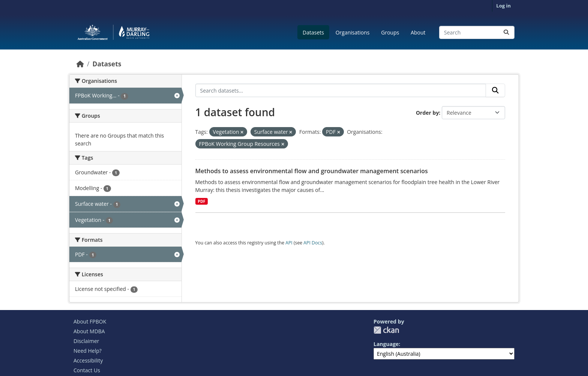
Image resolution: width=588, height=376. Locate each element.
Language (386, 344)
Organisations (353, 32)
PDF (201, 201)
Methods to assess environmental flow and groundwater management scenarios (312, 171)
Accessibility (88, 360)
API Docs (313, 243)
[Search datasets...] (477, 32)
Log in (503, 6)
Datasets (313, 32)
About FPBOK (90, 321)
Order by (427, 113)
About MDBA (89, 331)
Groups (390, 32)
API (289, 243)
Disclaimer (86, 341)
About (418, 32)
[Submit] (506, 32)
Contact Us (87, 370)
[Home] (80, 64)
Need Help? (88, 351)
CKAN (386, 330)
